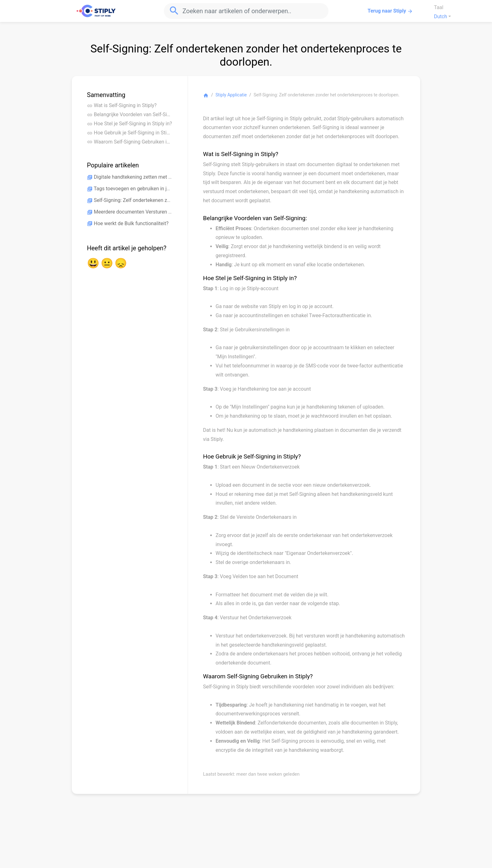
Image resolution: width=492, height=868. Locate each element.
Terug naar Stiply (390, 11)
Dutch (441, 16)
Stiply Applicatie (231, 95)
